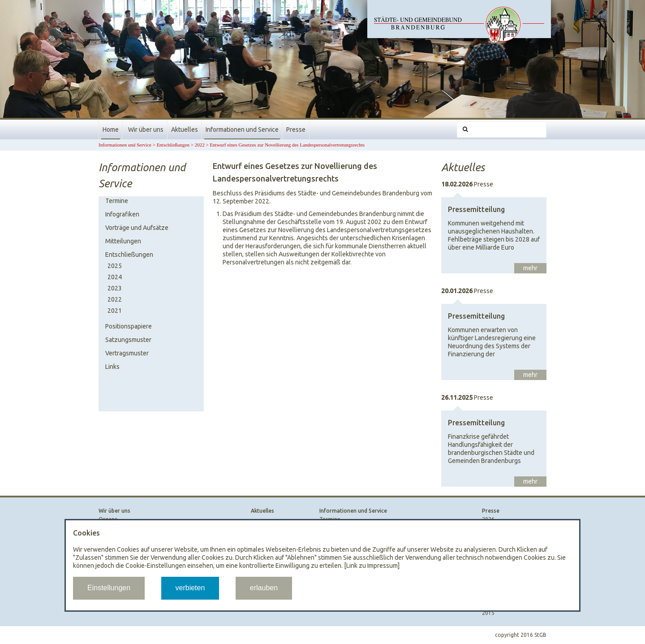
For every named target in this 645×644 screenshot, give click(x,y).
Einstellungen (109, 588)
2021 (115, 311)
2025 (115, 266)
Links (112, 367)
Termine (117, 201)
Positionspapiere (129, 326)
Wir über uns (146, 130)
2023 (115, 288)
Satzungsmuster (128, 340)
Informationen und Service (242, 130)
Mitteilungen (123, 241)
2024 (115, 277)
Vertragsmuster (127, 353)
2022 (200, 145)
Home (111, 130)
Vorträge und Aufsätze (137, 228)
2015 (488, 613)
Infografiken (122, 214)
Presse (296, 130)
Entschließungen (173, 145)
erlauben (264, 588)
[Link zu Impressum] (372, 566)
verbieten (190, 588)
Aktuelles (185, 130)
